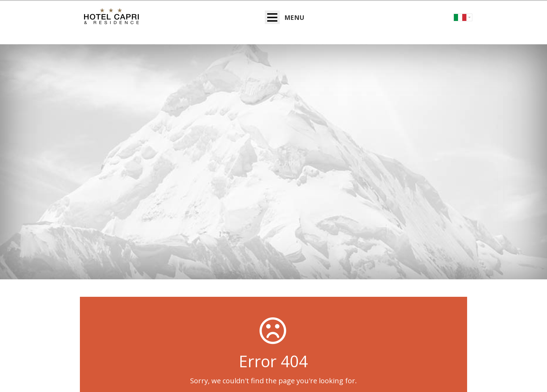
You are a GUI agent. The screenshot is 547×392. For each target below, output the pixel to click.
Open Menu (272, 17)
